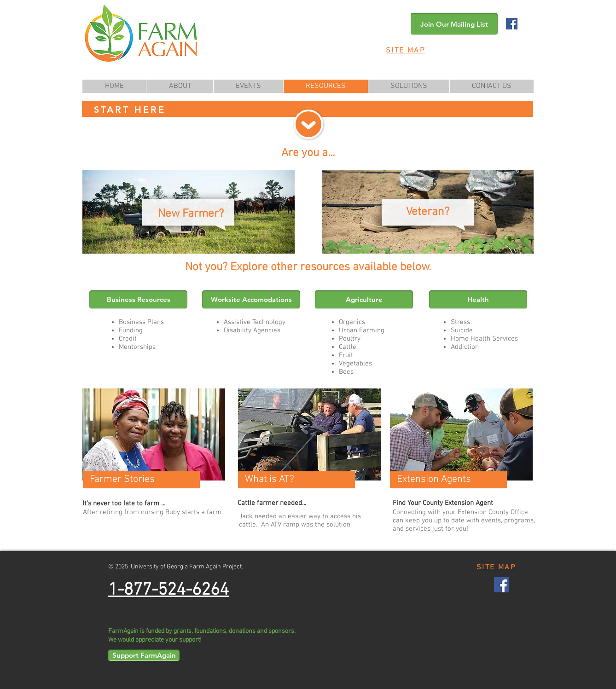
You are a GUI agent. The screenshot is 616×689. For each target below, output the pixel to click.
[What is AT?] (296, 480)
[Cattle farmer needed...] (304, 504)
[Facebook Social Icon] (512, 24)
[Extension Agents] (448, 480)
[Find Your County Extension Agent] (443, 504)
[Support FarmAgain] (144, 655)
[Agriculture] (364, 300)
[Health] (478, 300)
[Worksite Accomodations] (251, 300)
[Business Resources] (138, 300)
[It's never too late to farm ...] (141, 504)
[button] (454, 24)
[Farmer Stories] (141, 480)
